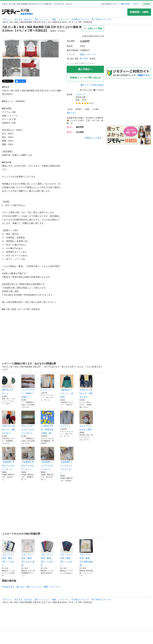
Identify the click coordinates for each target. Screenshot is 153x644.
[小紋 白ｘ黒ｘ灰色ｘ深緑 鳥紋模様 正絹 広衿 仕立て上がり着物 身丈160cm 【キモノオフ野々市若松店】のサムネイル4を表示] (11, 68)
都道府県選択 (27, 14)
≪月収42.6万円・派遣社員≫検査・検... (47, 422)
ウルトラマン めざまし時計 (86, 421)
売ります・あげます (23, 19)
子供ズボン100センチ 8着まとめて (9, 422)
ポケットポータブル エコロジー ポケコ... (28, 422)
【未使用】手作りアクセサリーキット (9, 459)
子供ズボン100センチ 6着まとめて (86, 386)
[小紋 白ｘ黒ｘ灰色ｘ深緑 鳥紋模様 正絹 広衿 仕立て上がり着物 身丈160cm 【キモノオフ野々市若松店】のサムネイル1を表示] (11, 48)
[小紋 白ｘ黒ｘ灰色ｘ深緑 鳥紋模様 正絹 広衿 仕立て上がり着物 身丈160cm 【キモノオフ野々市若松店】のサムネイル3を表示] (50, 48)
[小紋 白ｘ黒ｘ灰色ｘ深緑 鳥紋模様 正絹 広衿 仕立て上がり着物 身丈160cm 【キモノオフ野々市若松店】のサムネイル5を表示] (31, 68)
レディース (64, 19)
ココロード (80, 94)
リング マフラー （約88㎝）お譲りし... (28, 386)
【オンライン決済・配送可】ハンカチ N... (47, 553)
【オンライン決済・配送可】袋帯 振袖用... (86, 553)
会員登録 (147, 4)
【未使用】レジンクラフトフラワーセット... (67, 460)
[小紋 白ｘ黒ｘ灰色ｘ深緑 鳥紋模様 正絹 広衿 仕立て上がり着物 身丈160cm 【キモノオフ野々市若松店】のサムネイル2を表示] (31, 48)
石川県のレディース (80, 19)
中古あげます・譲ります (13, 587)
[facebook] (20, 81)
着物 (54, 19)
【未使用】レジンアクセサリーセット (47, 459)
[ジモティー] (11, 12)
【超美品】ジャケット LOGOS (67, 386)
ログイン (136, 4)
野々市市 (84, 59)
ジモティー (7, 19)
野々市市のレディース (101, 19)
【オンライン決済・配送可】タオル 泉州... (28, 553)
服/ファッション (42, 19)
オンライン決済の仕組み (92, 85)
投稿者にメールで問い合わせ (85, 78)
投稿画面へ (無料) (139, 12)
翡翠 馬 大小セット (9, 385)
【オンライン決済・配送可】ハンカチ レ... (9, 553)
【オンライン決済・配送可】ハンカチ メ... (67, 553)
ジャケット (47, 383)
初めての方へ (126, 4)
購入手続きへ (85, 69)
